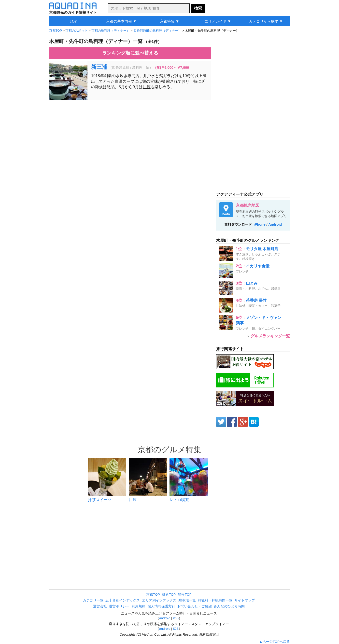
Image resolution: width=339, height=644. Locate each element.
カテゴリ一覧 (93, 600)
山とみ (252, 283)
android (165, 618)
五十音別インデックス (123, 600)
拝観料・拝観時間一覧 (215, 600)
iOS (176, 618)
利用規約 (139, 606)
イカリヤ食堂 (258, 266)
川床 (147, 87)
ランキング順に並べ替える (130, 53)
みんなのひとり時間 (229, 606)
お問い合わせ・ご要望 (195, 606)
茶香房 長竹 (256, 300)
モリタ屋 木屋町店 (262, 249)
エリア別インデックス (159, 600)
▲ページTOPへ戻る (275, 642)
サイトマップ (245, 600)
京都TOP (153, 595)
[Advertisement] (130, 139)
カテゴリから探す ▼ (266, 21)
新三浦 (99, 67)
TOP (73, 21)
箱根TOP (185, 595)
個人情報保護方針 (161, 606)
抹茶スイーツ (100, 500)
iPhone (260, 224)
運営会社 (100, 606)
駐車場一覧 (187, 600)
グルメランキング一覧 (270, 336)
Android (275, 224)
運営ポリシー (119, 606)
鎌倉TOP (169, 595)
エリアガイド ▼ (218, 21)
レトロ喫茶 (179, 500)
